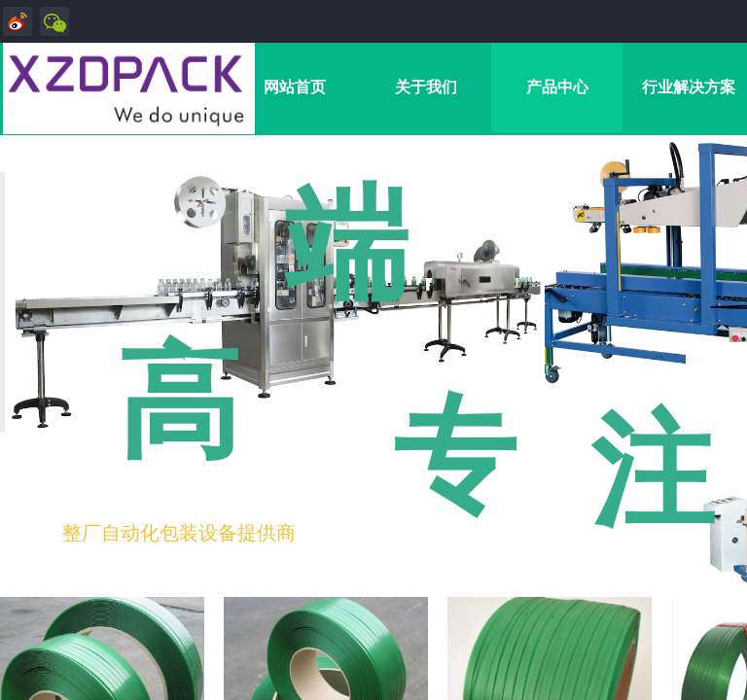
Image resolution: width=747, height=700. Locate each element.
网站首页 (295, 87)
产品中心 (557, 87)
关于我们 (426, 87)
